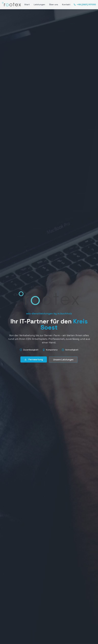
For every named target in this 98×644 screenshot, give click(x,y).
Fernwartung (34, 359)
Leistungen (39, 5)
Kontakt (66, 5)
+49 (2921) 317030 (85, 5)
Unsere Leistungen (63, 360)
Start (27, 5)
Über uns (54, 5)
